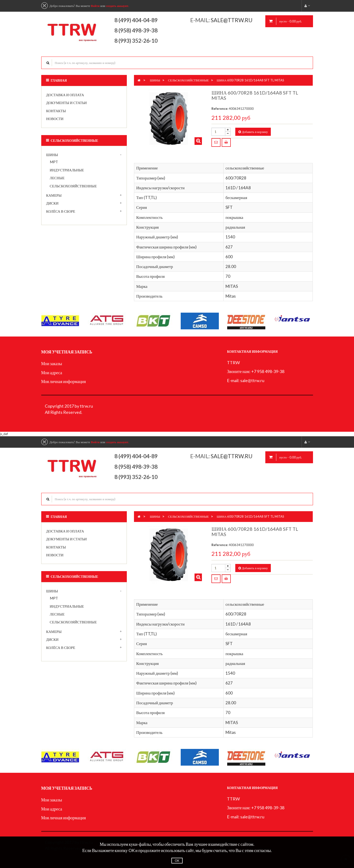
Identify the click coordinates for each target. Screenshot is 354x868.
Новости (55, 119)
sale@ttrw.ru (232, 20)
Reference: (220, 109)
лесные (57, 178)
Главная (59, 80)
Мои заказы (52, 363)
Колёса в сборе (61, 211)
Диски (52, 203)
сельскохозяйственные (73, 186)
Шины (52, 155)
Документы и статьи (67, 103)
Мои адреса (52, 373)
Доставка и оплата (65, 95)
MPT (54, 162)
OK (177, 861)
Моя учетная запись (67, 352)
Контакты (56, 111)
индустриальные (67, 170)
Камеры (54, 195)
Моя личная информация (64, 381)
